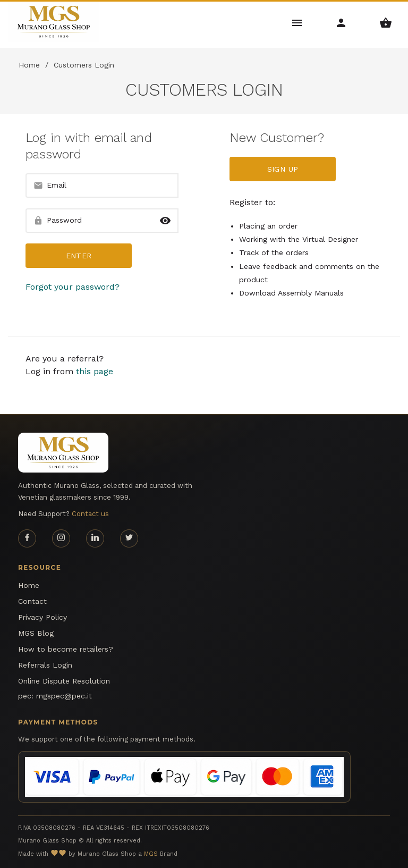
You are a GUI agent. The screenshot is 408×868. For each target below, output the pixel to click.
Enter (79, 256)
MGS (151, 854)
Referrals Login (45, 665)
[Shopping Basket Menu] (386, 22)
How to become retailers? (66, 649)
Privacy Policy (42, 617)
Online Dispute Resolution (64, 681)
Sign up (283, 169)
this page (95, 371)
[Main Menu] (297, 22)
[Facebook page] (27, 538)
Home (29, 65)
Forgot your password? (73, 287)
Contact (32, 601)
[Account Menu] (341, 22)
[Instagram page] (61, 538)
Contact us (90, 514)
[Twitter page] (129, 538)
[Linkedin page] (95, 538)
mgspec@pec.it (64, 696)
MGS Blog (36, 633)
